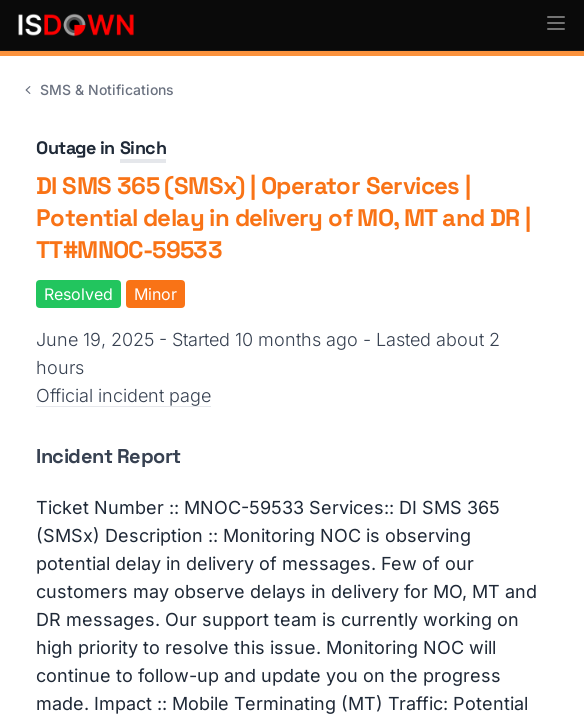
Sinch (143, 147)
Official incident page (123, 395)
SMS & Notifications (97, 89)
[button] (556, 23)
